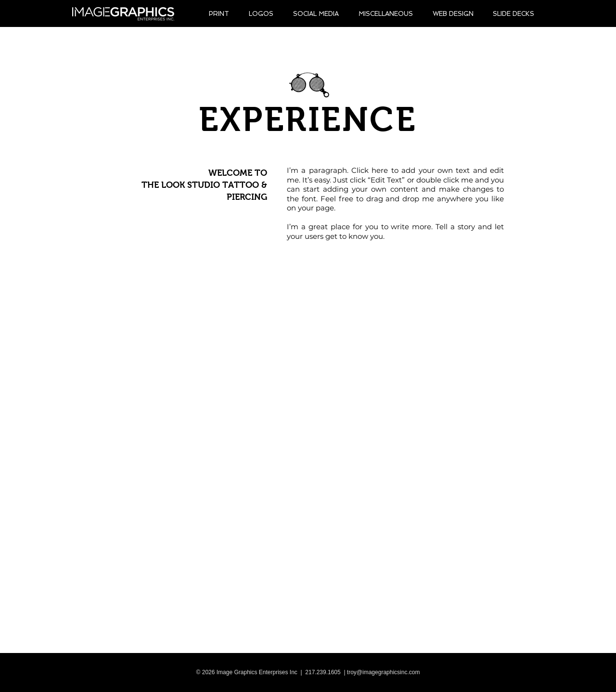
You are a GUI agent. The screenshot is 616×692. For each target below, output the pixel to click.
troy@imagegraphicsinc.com (384, 672)
